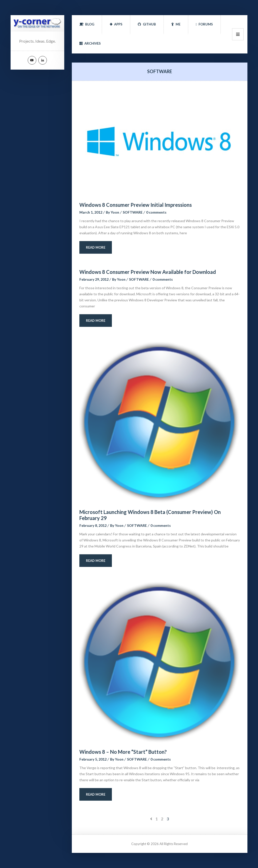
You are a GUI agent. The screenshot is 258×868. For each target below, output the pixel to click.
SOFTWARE (133, 212)
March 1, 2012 (91, 212)
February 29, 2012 (94, 279)
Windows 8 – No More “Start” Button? (123, 752)
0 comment (156, 212)
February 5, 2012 (93, 759)
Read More (96, 247)
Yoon (115, 212)
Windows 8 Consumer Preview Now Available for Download (148, 272)
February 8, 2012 (93, 525)
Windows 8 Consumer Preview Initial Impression (136, 205)
